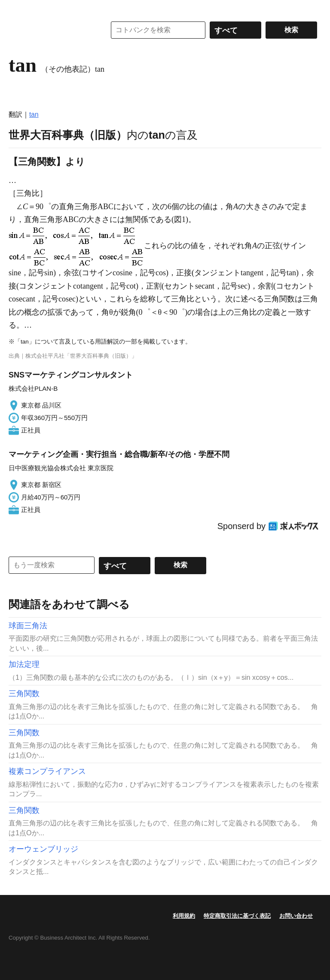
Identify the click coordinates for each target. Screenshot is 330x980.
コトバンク (51, 30)
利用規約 (184, 916)
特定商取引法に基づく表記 (237, 916)
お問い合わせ (296, 916)
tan (34, 114)
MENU (17, 9)
